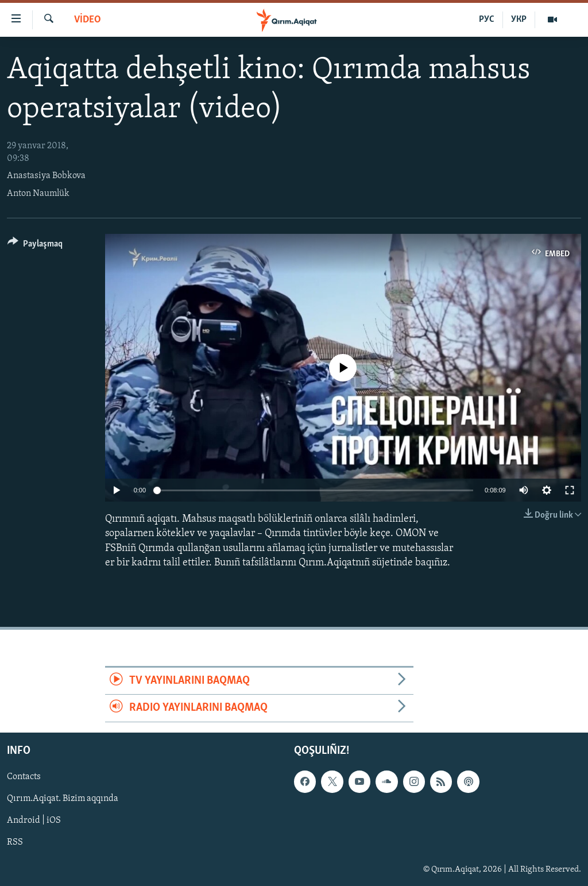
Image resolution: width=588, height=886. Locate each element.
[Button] (35, 246)
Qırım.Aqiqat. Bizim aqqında (63, 799)
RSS (15, 842)
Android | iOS (34, 820)
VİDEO (88, 20)
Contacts (24, 777)
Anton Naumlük (38, 194)
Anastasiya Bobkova (46, 176)
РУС (487, 20)
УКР (519, 20)
